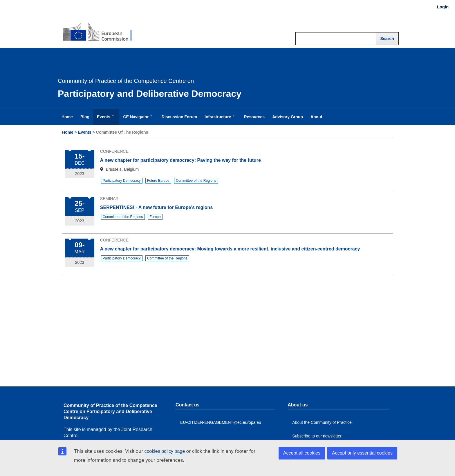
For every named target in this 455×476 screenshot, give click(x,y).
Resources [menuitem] (254, 117)
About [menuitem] (316, 117)
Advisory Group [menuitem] (288, 117)
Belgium (131, 169)
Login (443, 7)
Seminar (109, 199)
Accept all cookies (302, 453)
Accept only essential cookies (362, 453)
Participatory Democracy (122, 181)
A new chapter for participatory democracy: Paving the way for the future (180, 160)
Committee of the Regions (196, 181)
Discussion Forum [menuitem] (179, 117)
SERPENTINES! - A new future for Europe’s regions (156, 207)
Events (85, 132)
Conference (114, 151)
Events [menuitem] (105, 120)
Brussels (114, 169)
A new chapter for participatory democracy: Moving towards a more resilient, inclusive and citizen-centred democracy (230, 249)
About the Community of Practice (322, 422)
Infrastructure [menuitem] (219, 120)
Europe (155, 217)
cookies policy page (165, 451)
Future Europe (158, 181)
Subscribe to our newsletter (317, 436)
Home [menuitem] (67, 117)
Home (68, 132)
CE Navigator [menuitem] (137, 120)
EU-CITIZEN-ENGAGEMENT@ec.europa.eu (221, 422)
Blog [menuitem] (85, 117)
